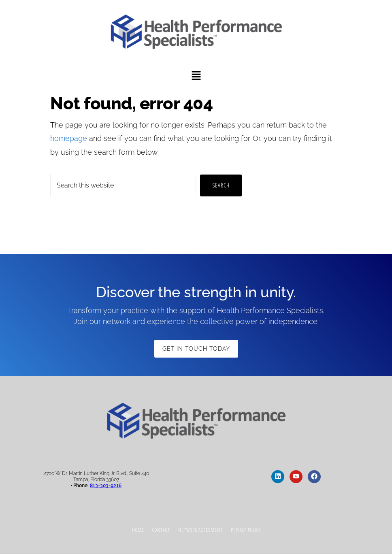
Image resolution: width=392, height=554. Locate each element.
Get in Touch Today (196, 349)
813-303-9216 (106, 486)
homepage (69, 138)
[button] (196, 76)
